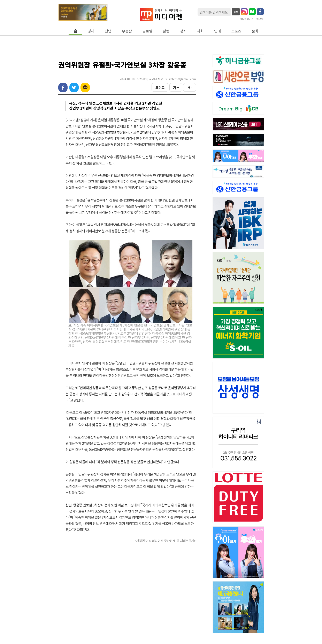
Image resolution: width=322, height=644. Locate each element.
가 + (176, 87)
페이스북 (63, 87)
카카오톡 (85, 87)
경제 (91, 31)
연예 (217, 31)
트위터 (74, 87)
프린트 (160, 87)
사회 (200, 31)
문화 (255, 31)
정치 (183, 31)
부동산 (127, 31)
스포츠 (236, 31)
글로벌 (147, 31)
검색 (236, 12)
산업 (108, 31)
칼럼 (166, 31)
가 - (190, 87)
